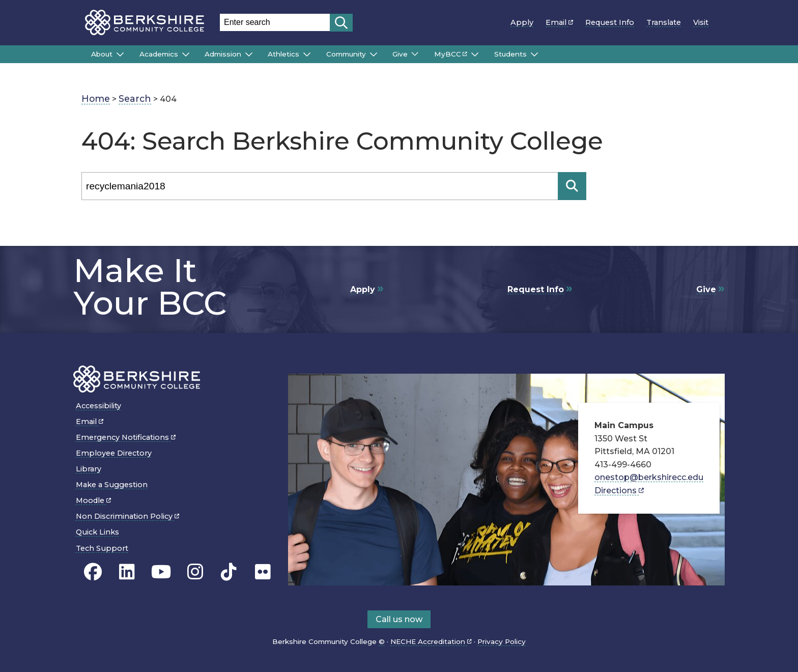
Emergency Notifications (126, 437)
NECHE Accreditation (431, 641)
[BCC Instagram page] (195, 572)
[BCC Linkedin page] (127, 572)
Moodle (93, 500)
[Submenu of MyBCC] (475, 54)
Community (346, 54)
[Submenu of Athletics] (307, 54)
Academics (159, 54)
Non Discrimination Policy (127, 516)
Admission (223, 54)
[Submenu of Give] (415, 54)
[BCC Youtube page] (161, 572)
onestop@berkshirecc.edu (649, 477)
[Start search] (341, 23)
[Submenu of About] (120, 54)
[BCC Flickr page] (263, 572)
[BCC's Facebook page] (93, 572)
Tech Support (102, 548)
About (102, 54)
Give (400, 54)
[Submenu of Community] (374, 54)
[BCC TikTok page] (229, 572)
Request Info (610, 22)
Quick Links (97, 532)
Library (89, 469)
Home (96, 99)
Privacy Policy (502, 641)
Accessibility (98, 406)
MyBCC (451, 54)
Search (135, 99)
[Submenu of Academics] (186, 54)
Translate (664, 22)
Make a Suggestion (112, 485)
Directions (619, 491)
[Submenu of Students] (534, 54)
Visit (701, 22)
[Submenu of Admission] (249, 54)
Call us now (399, 619)
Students (510, 54)
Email (559, 22)
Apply (522, 22)
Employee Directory (114, 453)
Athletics (283, 54)
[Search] (320, 186)
